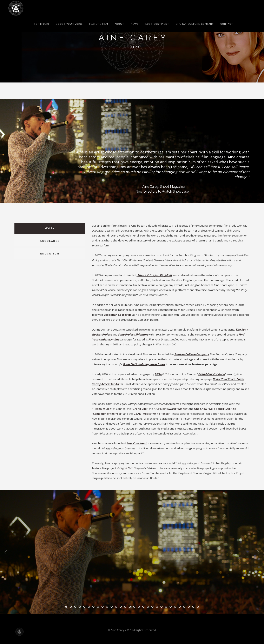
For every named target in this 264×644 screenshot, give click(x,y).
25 (175, 607)
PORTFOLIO (42, 24)
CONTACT (227, 24)
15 (130, 607)
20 (152, 607)
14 (125, 607)
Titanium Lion (102, 409)
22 (161, 607)
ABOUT (119, 24)
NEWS (135, 24)
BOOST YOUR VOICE (69, 24)
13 (121, 607)
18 (143, 607)
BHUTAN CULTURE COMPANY (195, 24)
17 (139, 607)
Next (258, 552)
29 (193, 607)
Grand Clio (140, 409)
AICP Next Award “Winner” (171, 409)
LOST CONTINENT (157, 24)
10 (107, 607)
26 (180, 607)
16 (134, 607)
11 (112, 607)
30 (198, 607)
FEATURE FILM (99, 24)
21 (157, 607)
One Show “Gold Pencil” (210, 409)
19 (148, 607)
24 (171, 607)
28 (189, 607)
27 (184, 607)
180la (158, 374)
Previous (6, 552)
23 (166, 607)
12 (116, 607)
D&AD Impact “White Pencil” (152, 414)
